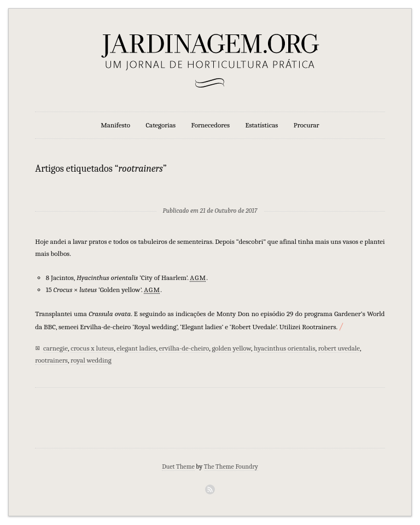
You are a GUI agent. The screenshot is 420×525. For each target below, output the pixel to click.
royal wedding (91, 360)
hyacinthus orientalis (284, 348)
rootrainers (51, 360)
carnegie (56, 348)
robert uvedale (339, 348)
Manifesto (115, 125)
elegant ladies (136, 348)
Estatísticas (261, 125)
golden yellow (231, 348)
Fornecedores (211, 125)
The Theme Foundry (231, 466)
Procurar (307, 125)
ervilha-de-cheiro (184, 348)
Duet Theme (178, 466)
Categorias (161, 125)
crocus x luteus (92, 348)
